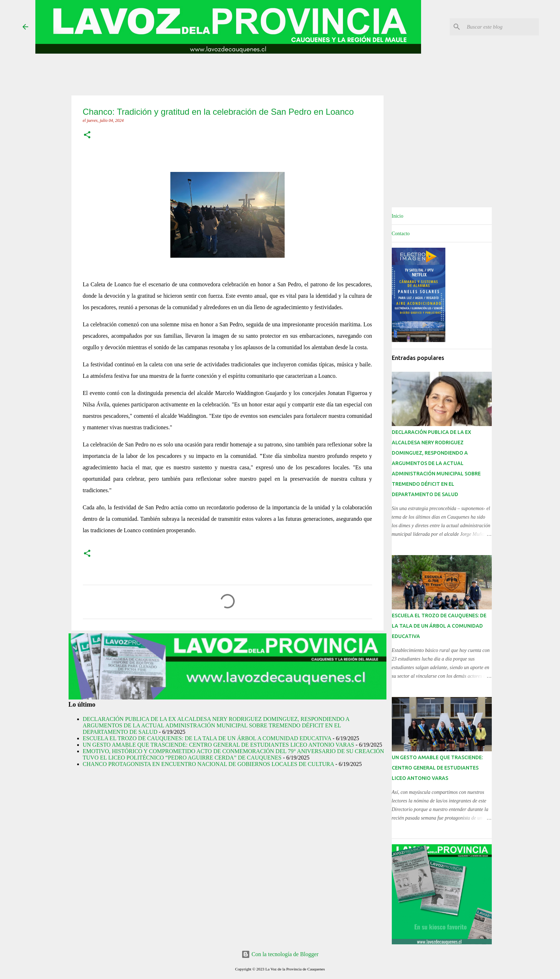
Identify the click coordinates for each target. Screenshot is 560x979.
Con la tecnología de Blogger (280, 954)
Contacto (401, 234)
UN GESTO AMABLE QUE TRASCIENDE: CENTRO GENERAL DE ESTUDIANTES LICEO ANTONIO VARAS (219, 745)
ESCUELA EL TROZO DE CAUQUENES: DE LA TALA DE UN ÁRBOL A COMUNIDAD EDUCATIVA (207, 738)
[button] (87, 135)
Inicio (398, 216)
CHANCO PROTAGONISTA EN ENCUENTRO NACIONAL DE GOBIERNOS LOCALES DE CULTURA (208, 764)
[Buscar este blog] (501, 27)
